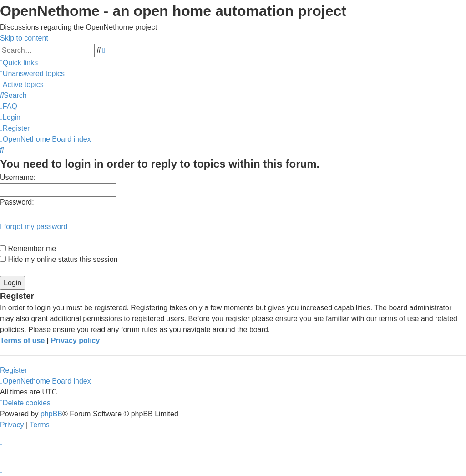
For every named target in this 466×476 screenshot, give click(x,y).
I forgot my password (34, 227)
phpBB (51, 414)
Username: (18, 177)
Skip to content (24, 38)
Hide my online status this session (59, 259)
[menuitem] (32, 74)
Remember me (28, 248)
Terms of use (22, 340)
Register (14, 370)
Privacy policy (76, 340)
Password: (17, 202)
